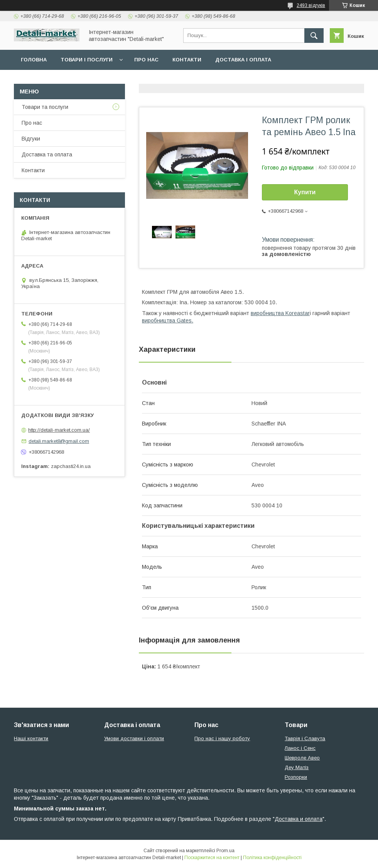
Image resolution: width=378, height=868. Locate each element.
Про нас (146, 60)
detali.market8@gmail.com (59, 441)
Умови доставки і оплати (134, 738)
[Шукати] (314, 36)
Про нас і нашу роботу (222, 738)
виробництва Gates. (168, 320)
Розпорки (296, 777)
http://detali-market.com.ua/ (59, 430)
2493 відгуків (311, 5)
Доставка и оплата (299, 819)
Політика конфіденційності (272, 858)
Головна (34, 60)
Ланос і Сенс (300, 748)
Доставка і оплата (243, 60)
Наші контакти (31, 738)
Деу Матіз (297, 767)
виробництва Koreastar (280, 313)
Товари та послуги (45, 107)
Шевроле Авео (302, 758)
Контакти (187, 60)
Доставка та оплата (47, 154)
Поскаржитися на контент (212, 858)
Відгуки (31, 139)
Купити (305, 192)
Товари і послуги (87, 60)
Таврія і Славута (305, 738)
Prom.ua (225, 851)
